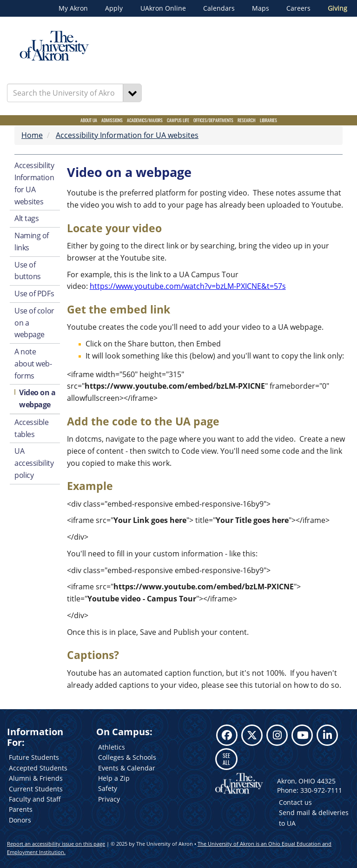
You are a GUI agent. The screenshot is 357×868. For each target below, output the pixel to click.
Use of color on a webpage (34, 323)
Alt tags (26, 218)
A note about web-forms (33, 364)
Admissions (112, 120)
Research (247, 120)
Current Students (36, 789)
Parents (21, 809)
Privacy (109, 799)
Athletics (112, 747)
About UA (89, 120)
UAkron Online (163, 8)
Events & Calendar (127, 768)
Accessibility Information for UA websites (127, 135)
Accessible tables (32, 428)
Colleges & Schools (127, 757)
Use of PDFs (34, 294)
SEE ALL (226, 759)
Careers (298, 8)
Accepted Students (38, 768)
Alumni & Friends (36, 778)
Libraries (268, 120)
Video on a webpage (37, 398)
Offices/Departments (213, 120)
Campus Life (178, 120)
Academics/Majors (145, 120)
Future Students (34, 757)
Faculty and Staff (35, 799)
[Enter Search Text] (65, 93)
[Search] (132, 93)
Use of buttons (28, 271)
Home (32, 135)
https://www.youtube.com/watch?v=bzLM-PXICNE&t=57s (188, 286)
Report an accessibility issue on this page (56, 844)
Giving (337, 8)
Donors (20, 820)
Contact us (295, 802)
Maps (261, 8)
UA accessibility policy (34, 463)
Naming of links (32, 241)
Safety (108, 788)
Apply (114, 8)
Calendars (219, 8)
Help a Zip (114, 778)
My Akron (73, 8)
